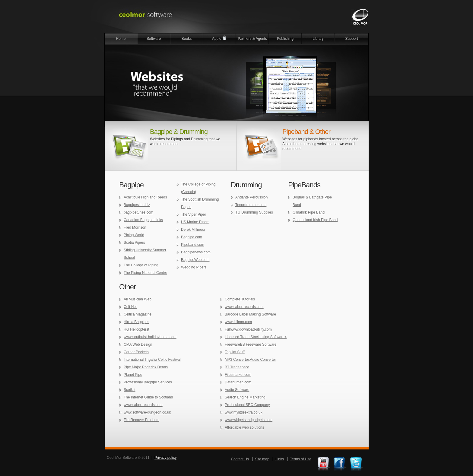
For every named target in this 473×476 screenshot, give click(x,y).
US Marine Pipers (195, 222)
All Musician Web (138, 299)
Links (280, 459)
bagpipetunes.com (138, 212)
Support (351, 39)
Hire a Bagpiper (136, 322)
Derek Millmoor (193, 230)
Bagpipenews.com (196, 252)
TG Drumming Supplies (254, 212)
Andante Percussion (251, 197)
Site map (262, 459)
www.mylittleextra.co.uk (244, 412)
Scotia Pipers (134, 243)
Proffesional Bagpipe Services (148, 382)
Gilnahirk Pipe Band (309, 212)
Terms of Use (301, 459)
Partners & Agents (252, 39)
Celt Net (130, 307)
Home (121, 39)
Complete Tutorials (240, 299)
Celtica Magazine (138, 314)
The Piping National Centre (145, 273)
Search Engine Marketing (245, 397)
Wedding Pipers (194, 267)
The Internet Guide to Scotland (148, 397)
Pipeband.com (193, 245)
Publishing (285, 39)
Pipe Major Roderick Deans (146, 367)
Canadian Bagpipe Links (143, 220)
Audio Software (237, 390)
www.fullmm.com (238, 322)
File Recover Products (141, 420)
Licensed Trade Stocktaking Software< (256, 337)
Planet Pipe (133, 375)
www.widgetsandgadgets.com (249, 420)
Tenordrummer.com (251, 205)
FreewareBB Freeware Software (251, 344)
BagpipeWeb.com (195, 260)
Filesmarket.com (238, 375)
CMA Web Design (138, 344)
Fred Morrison (135, 227)
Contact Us (240, 459)
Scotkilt (130, 390)
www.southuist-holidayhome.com (150, 337)
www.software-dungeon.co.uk (147, 412)
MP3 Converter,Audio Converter (250, 360)
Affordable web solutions (244, 427)
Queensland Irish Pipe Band (315, 220)
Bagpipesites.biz (137, 205)
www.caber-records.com (143, 405)
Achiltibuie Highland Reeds (145, 197)
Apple (219, 38)
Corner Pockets (136, 352)
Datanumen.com (238, 382)
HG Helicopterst (137, 329)
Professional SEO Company (247, 405)
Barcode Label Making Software (250, 314)
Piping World (134, 235)
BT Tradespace (237, 367)
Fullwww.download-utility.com (248, 329)
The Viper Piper (194, 214)
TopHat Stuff (235, 352)
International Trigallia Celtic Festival (152, 360)
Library (318, 39)
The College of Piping (141, 265)
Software (154, 39)
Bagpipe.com (192, 237)
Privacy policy (165, 458)
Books (187, 39)
